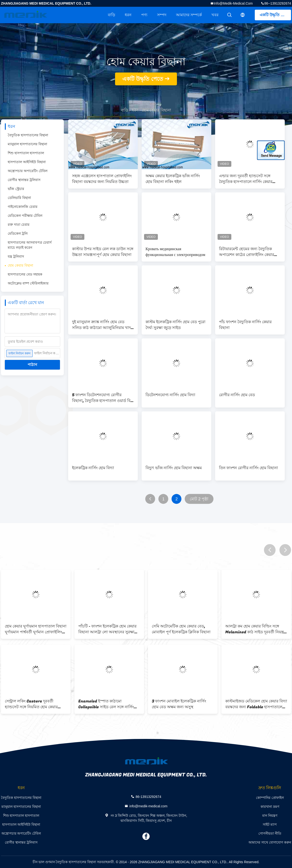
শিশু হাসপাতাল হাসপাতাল (26, 153)
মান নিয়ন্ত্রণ (270, 816)
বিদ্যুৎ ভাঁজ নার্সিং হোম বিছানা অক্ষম (174, 468)
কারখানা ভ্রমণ (270, 807)
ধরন (128, 15)
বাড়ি (111, 15)
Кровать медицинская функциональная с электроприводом (175, 252)
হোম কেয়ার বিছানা (20, 265)
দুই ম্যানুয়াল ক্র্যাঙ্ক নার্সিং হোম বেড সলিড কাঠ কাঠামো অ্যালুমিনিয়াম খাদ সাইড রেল (101, 325)
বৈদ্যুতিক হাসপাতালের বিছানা (28, 135)
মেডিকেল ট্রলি (18, 233)
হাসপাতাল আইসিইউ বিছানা (27, 162)
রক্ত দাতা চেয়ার (19, 225)
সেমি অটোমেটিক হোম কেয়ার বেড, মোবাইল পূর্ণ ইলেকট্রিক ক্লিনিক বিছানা (181, 629)
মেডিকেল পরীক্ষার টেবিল (25, 216)
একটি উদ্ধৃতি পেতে (274, 15)
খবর (215, 15)
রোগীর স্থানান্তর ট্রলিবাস (24, 180)
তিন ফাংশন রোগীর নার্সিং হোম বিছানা (248, 468)
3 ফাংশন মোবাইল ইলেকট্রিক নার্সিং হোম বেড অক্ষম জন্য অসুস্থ (179, 704)
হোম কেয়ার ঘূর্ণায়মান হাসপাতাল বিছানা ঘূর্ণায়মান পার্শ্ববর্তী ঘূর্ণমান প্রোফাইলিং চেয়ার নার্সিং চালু (36, 629)
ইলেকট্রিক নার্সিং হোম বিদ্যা (93, 468)
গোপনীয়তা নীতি (270, 833)
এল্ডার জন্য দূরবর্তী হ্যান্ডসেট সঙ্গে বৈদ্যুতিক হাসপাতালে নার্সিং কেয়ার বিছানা (246, 179)
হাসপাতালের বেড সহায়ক (25, 274)
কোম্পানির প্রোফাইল (270, 798)
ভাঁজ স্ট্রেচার (16, 189)
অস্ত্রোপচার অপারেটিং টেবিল (28, 171)
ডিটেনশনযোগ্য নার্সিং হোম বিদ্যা (170, 395)
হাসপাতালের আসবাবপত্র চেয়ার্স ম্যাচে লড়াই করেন (30, 245)
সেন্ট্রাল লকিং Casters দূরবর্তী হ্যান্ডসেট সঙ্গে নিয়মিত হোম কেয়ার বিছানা (31, 704)
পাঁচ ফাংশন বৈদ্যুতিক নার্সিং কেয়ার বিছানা (245, 325)
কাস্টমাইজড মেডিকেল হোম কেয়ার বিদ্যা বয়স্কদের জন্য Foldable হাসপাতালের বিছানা (256, 704)
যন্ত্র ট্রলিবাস (16, 256)
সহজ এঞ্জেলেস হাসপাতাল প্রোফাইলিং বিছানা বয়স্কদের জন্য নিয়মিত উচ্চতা (102, 179)
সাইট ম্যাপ (270, 824)
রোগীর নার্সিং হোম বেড (237, 395)
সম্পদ (162, 15)
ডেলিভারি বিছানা (19, 198)
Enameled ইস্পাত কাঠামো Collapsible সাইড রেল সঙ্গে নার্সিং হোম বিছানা (106, 704)
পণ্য (144, 15)
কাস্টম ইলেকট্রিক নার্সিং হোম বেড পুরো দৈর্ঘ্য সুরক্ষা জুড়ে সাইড (175, 325)
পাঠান (32, 365)
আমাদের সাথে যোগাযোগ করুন (270, 842)
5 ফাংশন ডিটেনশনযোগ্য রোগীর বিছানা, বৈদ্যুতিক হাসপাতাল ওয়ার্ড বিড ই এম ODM (103, 398)
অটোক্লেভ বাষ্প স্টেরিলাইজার (28, 283)
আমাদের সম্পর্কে (189, 15)
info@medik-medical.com (233, 3)
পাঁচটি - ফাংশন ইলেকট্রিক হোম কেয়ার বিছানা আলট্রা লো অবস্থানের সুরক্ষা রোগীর (107, 629)
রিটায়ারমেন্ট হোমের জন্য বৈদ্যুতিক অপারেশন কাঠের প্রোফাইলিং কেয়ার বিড (247, 252)
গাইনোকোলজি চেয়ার (23, 207)
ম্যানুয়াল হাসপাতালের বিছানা (27, 144)
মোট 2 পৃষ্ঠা (199, 499)
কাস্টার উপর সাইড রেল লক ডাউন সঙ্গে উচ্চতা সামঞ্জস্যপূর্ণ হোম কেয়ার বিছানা (103, 252)
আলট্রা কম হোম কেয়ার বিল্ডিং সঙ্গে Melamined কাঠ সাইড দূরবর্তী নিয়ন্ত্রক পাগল (256, 629)
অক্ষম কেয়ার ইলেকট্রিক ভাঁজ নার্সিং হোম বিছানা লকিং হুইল (173, 179)
